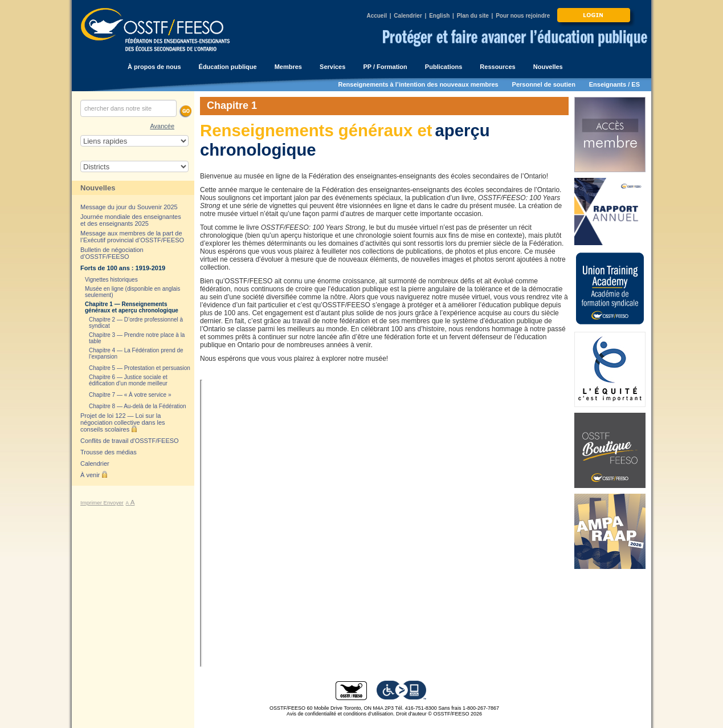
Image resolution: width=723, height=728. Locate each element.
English (439, 16)
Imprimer (92, 503)
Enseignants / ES (614, 84)
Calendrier (408, 16)
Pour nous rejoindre (523, 16)
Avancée (162, 126)
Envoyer (114, 503)
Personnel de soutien (544, 84)
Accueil (377, 16)
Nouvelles (98, 188)
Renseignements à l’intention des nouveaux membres (418, 84)
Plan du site (473, 16)
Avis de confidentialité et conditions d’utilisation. (340, 714)
